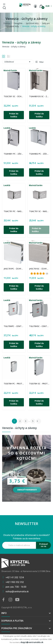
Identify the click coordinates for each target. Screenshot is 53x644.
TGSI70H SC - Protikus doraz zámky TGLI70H (39, 384)
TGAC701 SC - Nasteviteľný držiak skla (39, 211)
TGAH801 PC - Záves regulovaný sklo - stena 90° (14, 154)
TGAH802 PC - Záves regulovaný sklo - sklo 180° (39, 154)
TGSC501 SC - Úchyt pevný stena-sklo (14, 96)
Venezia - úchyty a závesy (20, 428)
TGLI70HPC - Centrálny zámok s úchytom (14, 326)
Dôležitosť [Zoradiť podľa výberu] (18, 62)
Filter (41, 62)
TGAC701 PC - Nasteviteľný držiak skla (14, 211)
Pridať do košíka (14, 115)
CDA (4, 95)
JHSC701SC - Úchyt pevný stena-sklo (39, 269)
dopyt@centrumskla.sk (32, 642)
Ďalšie (37, 421)
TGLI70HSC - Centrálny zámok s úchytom (39, 326)
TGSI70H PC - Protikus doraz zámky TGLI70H (14, 384)
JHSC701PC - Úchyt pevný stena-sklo (14, 269)
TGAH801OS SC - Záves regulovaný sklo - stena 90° (39, 96)
